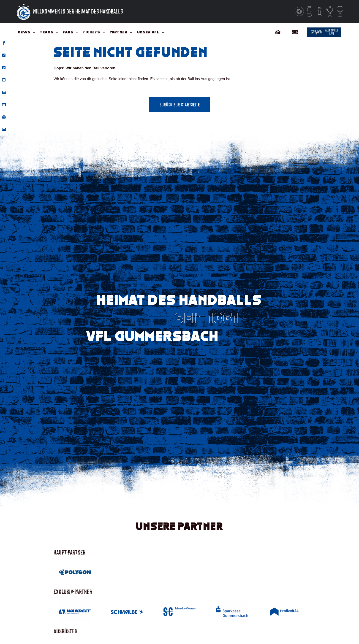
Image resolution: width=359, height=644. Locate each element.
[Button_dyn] (324, 29)
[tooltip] (4, 43)
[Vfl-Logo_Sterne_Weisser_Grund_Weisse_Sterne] (24, 4)
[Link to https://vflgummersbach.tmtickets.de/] (296, 32)
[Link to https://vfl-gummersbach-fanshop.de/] (278, 32)
